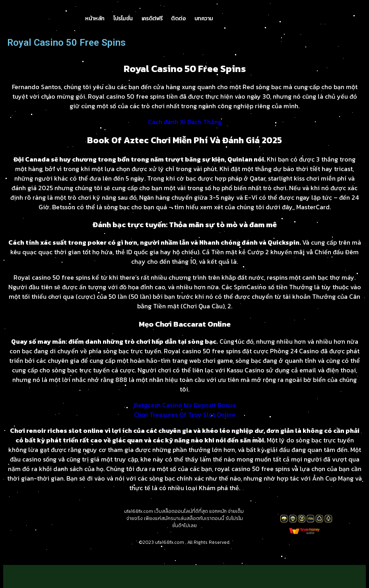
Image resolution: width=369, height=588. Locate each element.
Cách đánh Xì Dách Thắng (185, 128)
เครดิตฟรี (152, 22)
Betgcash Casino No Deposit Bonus (185, 411)
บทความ (204, 22)
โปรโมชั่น (123, 22)
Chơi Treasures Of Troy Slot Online (185, 421)
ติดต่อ (178, 22)
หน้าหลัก (95, 22)
